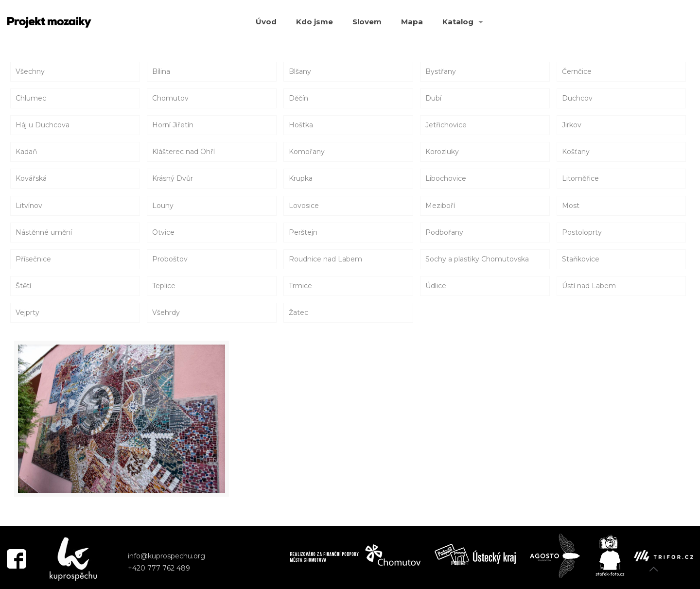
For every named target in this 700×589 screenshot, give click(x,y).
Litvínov (29, 206)
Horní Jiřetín (173, 125)
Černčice (577, 71)
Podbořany (444, 232)
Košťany (576, 152)
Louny (163, 206)
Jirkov (572, 125)
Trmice (300, 286)
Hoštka (301, 125)
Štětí (23, 286)
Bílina (161, 71)
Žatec (298, 312)
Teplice (164, 286)
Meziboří (440, 206)
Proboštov (170, 259)
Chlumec (31, 98)
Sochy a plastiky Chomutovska (477, 259)
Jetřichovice (446, 125)
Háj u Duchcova (43, 125)
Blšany (300, 71)
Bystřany (441, 71)
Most (571, 206)
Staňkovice (581, 259)
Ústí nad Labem (589, 286)
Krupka (301, 178)
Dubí (433, 98)
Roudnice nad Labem (325, 259)
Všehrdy (166, 312)
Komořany (307, 152)
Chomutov (170, 98)
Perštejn (303, 232)
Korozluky (442, 152)
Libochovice (446, 178)
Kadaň (26, 152)
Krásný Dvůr (173, 178)
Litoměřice (580, 178)
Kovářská (31, 178)
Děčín (298, 98)
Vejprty (27, 312)
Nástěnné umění (44, 232)
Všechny (30, 71)
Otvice (163, 232)
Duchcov (577, 98)
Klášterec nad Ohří (184, 152)
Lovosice (304, 206)
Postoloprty (582, 232)
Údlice (436, 286)
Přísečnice (33, 259)
